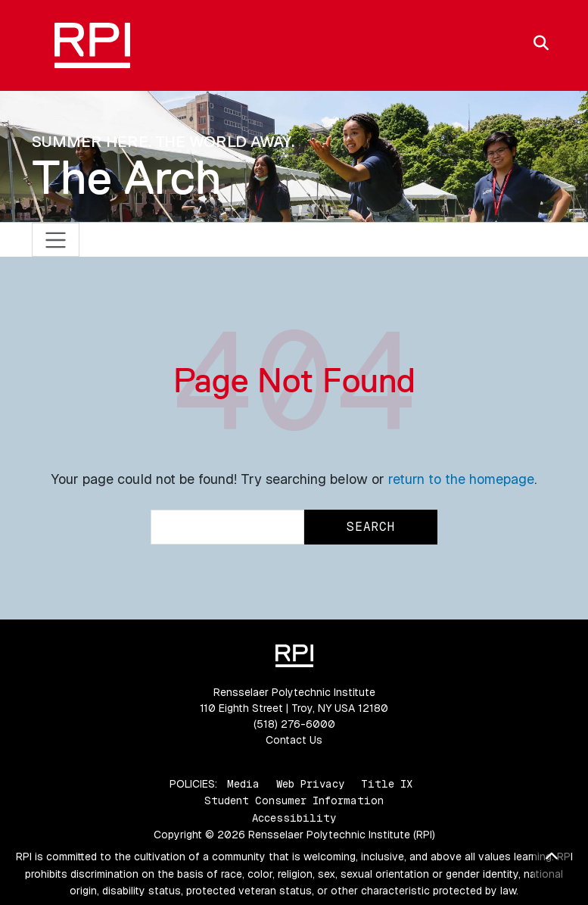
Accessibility (294, 818)
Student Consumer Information (294, 800)
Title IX (387, 784)
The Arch (127, 177)
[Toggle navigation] (56, 240)
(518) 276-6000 (294, 724)
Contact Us (294, 740)
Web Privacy (310, 784)
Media (243, 784)
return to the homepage (461, 479)
